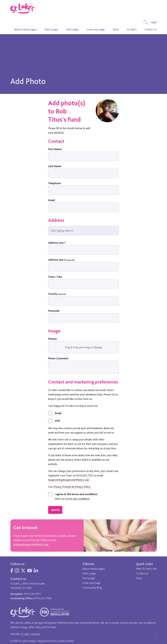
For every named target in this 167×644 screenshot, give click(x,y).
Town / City (55, 277)
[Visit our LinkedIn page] (36, 571)
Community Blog (92, 588)
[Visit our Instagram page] (17, 571)
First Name (55, 149)
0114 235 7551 (85, 475)
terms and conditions (78, 499)
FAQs (116, 29)
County (57, 294)
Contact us (151, 29)
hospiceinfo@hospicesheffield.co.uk (68, 480)
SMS (58, 421)
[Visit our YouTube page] (30, 571)
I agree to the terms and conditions (76, 494)
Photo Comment (58, 358)
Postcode (54, 311)
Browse (98, 347)
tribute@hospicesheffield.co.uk (31, 545)
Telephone (55, 183)
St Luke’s (132, 29)
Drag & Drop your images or (84, 347)
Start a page (51, 29)
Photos (52, 339)
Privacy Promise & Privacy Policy (72, 487)
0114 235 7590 (38, 541)
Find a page (72, 29)
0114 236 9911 (33, 594)
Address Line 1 (57, 243)
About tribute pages (25, 29)
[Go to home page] (22, 8)
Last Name (55, 166)
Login (154, 22)
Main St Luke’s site (146, 569)
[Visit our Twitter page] (23, 571)
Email (51, 200)
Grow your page (96, 29)
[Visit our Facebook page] (12, 571)
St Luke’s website (30, 634)
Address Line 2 (61, 260)
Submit (55, 510)
